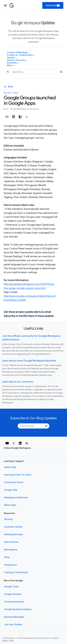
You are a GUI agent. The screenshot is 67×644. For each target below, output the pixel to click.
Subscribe (53, 5)
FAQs (7, 557)
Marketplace (11, 550)
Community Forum (14, 482)
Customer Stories (13, 527)
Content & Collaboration (21, 55)
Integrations (10, 565)
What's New (10, 505)
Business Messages (14, 617)
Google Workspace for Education (24, 109)
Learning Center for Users (18, 475)
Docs (6, 109)
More (11, 65)
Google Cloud (11, 587)
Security (8, 519)
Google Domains (13, 594)
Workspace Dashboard (16, 498)
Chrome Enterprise (14, 602)
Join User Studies (13, 625)
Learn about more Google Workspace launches (29, 361)
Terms (11, 641)
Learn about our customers (18, 382)
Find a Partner (11, 542)
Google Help (11, 490)
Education (13, 63)
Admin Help (10, 467)
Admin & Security (17, 60)
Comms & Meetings (18, 53)
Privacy (5, 641)
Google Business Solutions (18, 609)
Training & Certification (16, 572)
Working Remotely (14, 534)
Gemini (12, 58)
